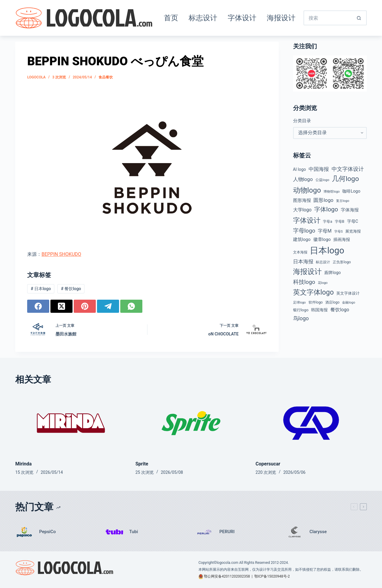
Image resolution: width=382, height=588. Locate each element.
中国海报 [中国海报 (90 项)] (319, 169)
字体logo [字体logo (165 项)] (326, 209)
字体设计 (242, 18)
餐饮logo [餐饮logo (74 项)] (340, 310)
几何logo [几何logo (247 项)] (345, 179)
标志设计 (203, 18)
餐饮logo (71, 289)
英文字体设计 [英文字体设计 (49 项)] (348, 293)
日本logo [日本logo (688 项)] (327, 250)
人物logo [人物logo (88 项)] (303, 179)
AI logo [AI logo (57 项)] (299, 169)
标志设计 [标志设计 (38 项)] (323, 262)
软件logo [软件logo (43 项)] (316, 302)
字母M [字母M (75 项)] (325, 231)
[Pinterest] (85, 306)
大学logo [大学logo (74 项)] (302, 210)
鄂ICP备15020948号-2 (272, 576)
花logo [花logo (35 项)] (323, 283)
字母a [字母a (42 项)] (328, 222)
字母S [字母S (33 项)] (338, 232)
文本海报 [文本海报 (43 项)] (300, 252)
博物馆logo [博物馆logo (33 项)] (332, 192)
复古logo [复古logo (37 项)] (343, 201)
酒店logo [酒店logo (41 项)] (332, 302)
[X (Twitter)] (61, 306)
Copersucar (268, 464)
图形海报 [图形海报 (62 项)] (302, 201)
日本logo (41, 289)
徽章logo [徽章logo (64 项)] (322, 239)
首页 (171, 18)
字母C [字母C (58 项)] (353, 221)
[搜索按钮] (359, 18)
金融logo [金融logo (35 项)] (349, 302)
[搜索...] (328, 18)
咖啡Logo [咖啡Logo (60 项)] (351, 191)
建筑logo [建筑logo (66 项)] (302, 239)
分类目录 (302, 121)
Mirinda (23, 464)
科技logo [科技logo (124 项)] (304, 282)
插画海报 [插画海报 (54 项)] (342, 239)
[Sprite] (191, 423)
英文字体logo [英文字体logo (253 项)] (314, 292)
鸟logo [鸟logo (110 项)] (301, 318)
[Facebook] (38, 306)
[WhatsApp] (131, 306)
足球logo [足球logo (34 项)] (299, 302)
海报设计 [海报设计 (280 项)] (307, 272)
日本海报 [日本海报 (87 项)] (303, 262)
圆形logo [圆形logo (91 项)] (323, 200)
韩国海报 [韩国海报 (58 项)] (319, 310)
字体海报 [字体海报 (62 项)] (350, 210)
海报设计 (281, 18)
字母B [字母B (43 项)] (340, 222)
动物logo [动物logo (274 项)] (307, 190)
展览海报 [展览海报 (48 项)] (353, 231)
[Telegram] (108, 306)
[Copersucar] (311, 423)
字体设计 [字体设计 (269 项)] (307, 220)
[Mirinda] (71, 423)
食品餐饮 (106, 77)
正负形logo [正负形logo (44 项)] (342, 262)
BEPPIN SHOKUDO (61, 254)
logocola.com (228, 563)
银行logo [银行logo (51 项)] (301, 310)
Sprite (142, 464)
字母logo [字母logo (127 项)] (304, 231)
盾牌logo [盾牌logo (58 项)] (332, 273)
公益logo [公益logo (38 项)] (322, 180)
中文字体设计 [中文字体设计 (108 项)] (348, 169)
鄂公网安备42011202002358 (227, 576)
